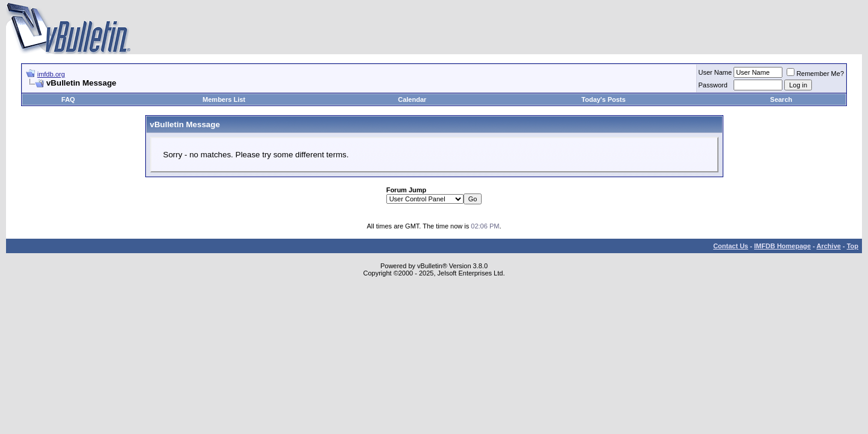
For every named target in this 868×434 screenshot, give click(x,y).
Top (853, 246)
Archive (829, 246)
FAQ (68, 99)
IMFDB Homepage (782, 246)
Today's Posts (604, 99)
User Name (715, 72)
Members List (224, 99)
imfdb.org (51, 74)
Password (713, 85)
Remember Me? (815, 74)
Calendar (412, 99)
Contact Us (731, 246)
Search (782, 99)
